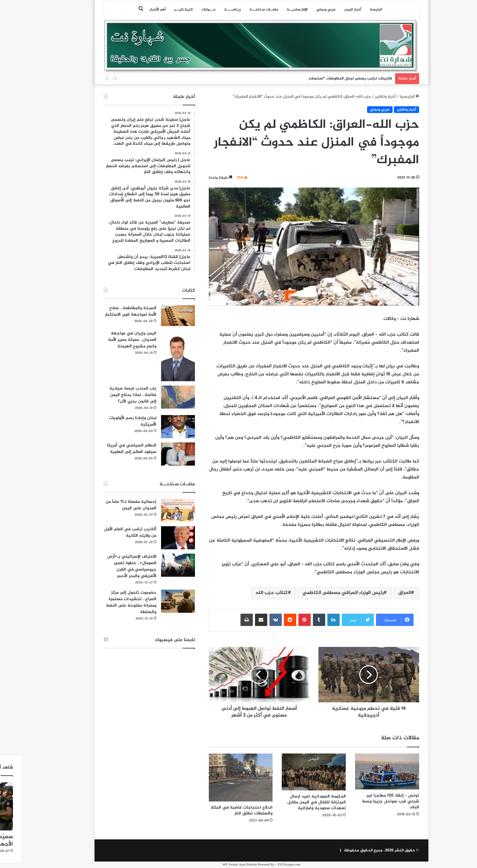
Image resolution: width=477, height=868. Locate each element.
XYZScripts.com (266, 865)
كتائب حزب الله (249, 593)
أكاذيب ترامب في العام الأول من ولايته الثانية (107, 532)
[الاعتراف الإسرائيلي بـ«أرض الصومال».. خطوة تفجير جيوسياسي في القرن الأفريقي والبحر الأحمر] (155, 565)
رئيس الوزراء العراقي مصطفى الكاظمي (320, 593)
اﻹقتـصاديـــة (274, 10)
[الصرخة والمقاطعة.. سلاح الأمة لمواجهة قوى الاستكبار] (155, 315)
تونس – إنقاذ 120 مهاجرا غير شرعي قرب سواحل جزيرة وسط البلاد (368, 801)
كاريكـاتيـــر (161, 10)
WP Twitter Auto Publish (217, 865)
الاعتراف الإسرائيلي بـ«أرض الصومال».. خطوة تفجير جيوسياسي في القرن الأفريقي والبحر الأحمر (109, 566)
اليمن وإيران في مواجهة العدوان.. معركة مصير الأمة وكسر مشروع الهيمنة (109, 340)
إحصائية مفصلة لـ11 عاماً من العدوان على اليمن (108, 505)
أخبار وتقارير (362, 97)
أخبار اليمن (330, 10)
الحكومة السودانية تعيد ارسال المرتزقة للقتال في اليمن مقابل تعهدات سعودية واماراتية (294, 802)
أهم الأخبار (135, 10)
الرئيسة (353, 10)
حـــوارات (186, 10)
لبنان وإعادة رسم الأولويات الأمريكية (110, 421)
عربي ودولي (303, 10)
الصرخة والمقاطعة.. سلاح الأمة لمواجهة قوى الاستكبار (108, 311)
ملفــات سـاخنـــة (241, 10)
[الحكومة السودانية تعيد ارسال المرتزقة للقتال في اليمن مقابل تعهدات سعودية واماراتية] (291, 772)
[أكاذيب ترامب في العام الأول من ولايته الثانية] (155, 538)
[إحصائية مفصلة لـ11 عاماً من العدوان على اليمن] (155, 510)
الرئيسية (386, 97)
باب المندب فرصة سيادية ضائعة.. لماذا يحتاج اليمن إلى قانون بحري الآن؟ (110, 395)
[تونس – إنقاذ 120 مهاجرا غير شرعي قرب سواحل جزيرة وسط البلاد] (364, 771)
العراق (382, 593)
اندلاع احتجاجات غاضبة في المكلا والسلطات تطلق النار (219, 810)
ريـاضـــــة (210, 10)
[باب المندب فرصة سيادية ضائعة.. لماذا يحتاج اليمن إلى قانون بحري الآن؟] (155, 397)
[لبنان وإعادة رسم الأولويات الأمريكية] (155, 427)
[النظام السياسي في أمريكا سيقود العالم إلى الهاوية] (155, 454)
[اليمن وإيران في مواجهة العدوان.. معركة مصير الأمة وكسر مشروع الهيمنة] (155, 356)
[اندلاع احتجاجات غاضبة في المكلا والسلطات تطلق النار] (218, 777)
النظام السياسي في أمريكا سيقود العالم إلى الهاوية (109, 449)
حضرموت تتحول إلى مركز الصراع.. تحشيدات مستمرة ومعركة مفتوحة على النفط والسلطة (108, 602)
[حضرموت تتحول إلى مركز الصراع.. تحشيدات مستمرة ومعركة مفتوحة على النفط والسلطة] (155, 601)
